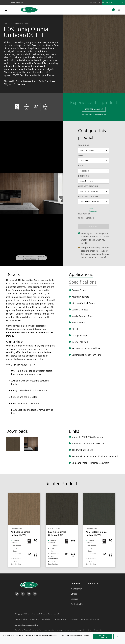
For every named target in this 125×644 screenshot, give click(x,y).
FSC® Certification (88, 196)
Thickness (84, 145)
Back (81, 166)
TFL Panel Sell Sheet (82, 450)
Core (81, 155)
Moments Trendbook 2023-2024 (88, 444)
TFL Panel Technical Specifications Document (95, 456)
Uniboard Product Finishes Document (90, 463)
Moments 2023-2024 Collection (88, 437)
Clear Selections (93, 210)
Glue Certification (88, 186)
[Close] (118, 637)
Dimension (84, 176)
